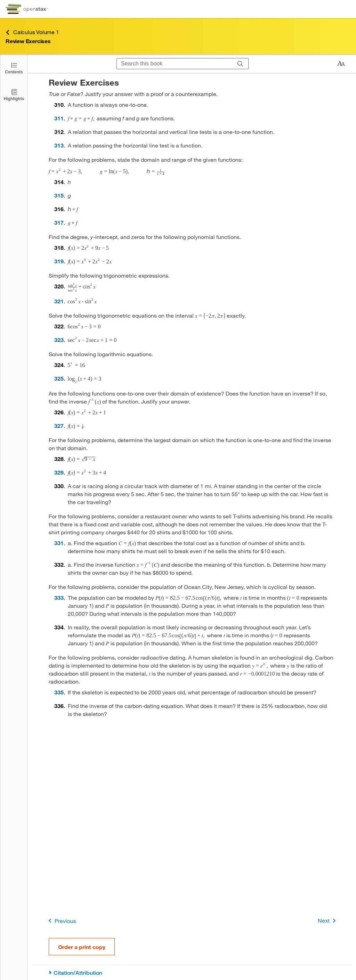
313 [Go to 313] (59, 145)
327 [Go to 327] (59, 426)
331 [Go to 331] (59, 543)
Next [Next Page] (328, 921)
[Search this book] (175, 64)
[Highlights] (14, 94)
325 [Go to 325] (59, 378)
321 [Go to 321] (59, 301)
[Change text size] (341, 64)
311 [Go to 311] (59, 118)
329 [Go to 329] (59, 472)
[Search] (240, 64)
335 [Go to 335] (59, 692)
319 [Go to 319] (59, 261)
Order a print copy (82, 947)
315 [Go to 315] (59, 195)
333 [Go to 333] (59, 597)
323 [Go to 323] (59, 340)
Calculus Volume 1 (32, 32)
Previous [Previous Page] (61, 921)
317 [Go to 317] (59, 222)
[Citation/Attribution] (192, 973)
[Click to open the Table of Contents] (14, 68)
